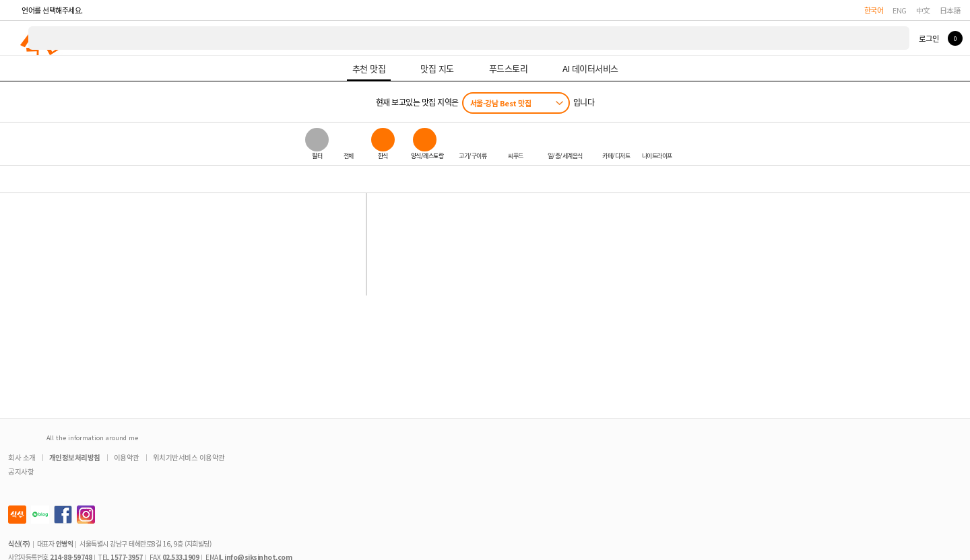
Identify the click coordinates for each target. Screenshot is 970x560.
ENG (900, 10)
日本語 (950, 10)
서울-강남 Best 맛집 (501, 103)
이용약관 (127, 457)
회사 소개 (22, 457)
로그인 (929, 38)
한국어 (874, 10)
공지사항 (21, 471)
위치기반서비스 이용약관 (189, 457)
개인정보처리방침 (75, 457)
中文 (923, 10)
